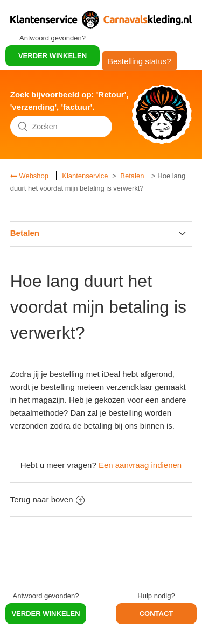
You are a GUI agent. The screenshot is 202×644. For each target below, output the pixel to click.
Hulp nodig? (156, 596)
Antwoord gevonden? (53, 38)
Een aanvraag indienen (140, 465)
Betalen (132, 176)
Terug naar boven (47, 499)
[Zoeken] (61, 127)
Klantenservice (85, 176)
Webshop (33, 176)
